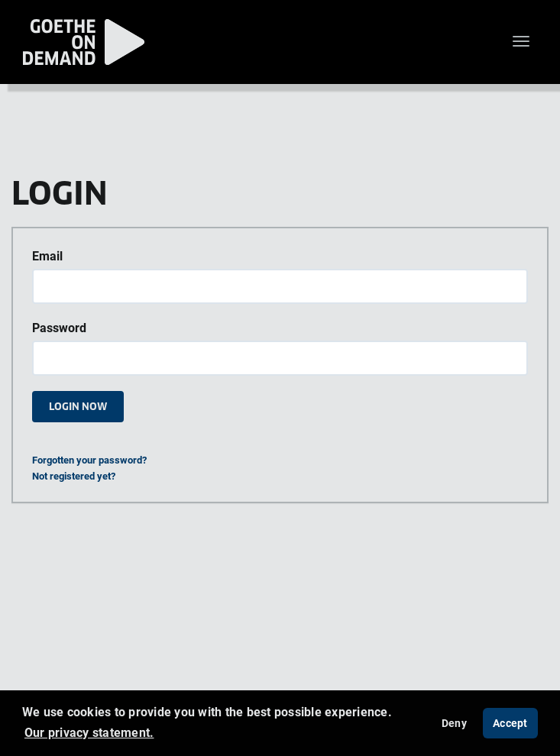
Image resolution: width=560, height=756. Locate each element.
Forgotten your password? (89, 460)
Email (47, 256)
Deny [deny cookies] (454, 723)
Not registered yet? (74, 476)
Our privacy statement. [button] (89, 732)
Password (59, 328)
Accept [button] (510, 723)
